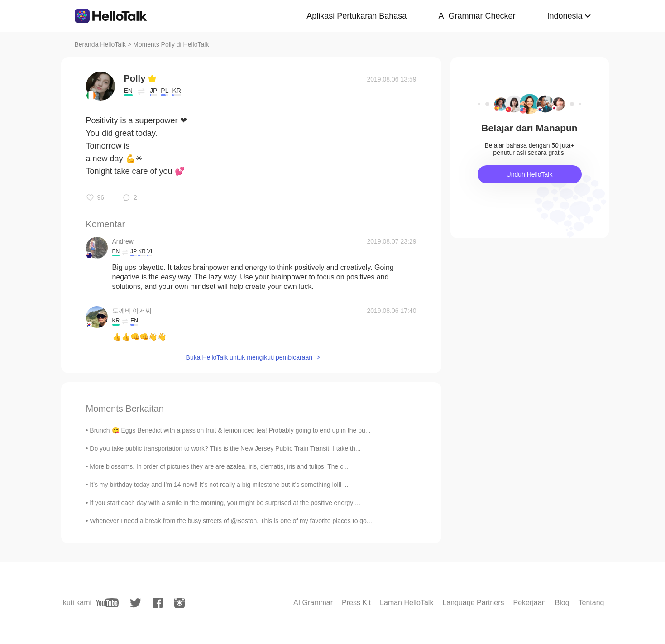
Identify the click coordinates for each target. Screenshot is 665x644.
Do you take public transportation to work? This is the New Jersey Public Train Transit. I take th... (225, 448)
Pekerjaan (529, 603)
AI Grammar (313, 603)
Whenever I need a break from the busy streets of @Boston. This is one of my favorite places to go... (231, 521)
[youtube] (107, 603)
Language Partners (473, 603)
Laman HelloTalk (407, 603)
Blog (562, 603)
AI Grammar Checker (477, 16)
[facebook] (158, 603)
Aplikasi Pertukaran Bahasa (356, 16)
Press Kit (356, 603)
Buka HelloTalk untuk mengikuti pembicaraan (249, 357)
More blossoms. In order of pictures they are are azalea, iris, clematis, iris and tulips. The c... (219, 466)
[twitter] (136, 603)
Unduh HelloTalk (530, 174)
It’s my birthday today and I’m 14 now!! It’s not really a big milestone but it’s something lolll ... (219, 485)
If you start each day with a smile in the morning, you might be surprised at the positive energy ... (225, 503)
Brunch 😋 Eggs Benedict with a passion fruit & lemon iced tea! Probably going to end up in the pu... (230, 430)
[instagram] (179, 603)
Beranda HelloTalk (100, 44)
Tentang (591, 603)
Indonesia (565, 16)
